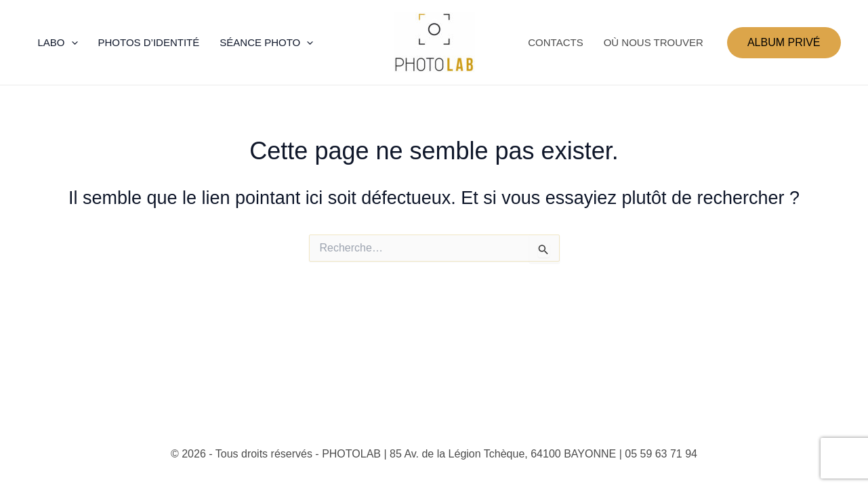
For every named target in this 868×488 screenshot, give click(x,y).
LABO (58, 43)
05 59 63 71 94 (661, 454)
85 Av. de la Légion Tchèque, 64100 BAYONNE (503, 454)
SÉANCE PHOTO (266, 43)
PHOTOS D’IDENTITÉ (149, 42)
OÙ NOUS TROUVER (654, 42)
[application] (71, 43)
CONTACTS (555, 42)
